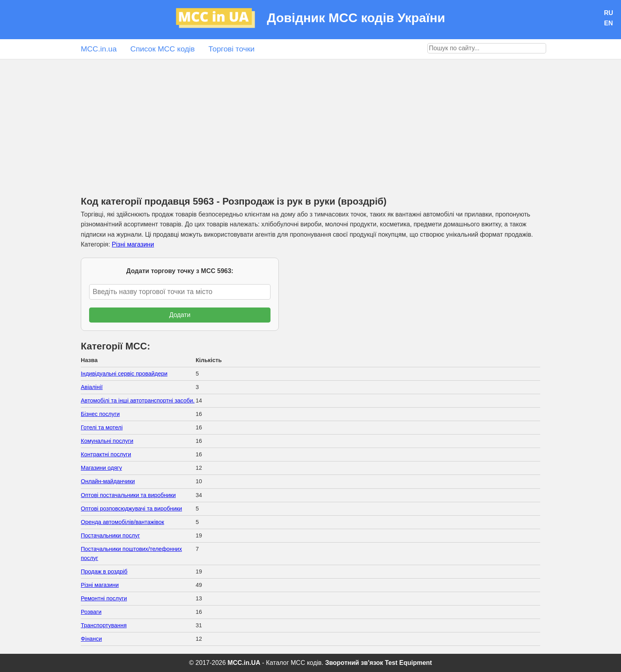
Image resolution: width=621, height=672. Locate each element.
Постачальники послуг (110, 535)
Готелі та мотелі (102, 427)
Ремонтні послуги (104, 598)
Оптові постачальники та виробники (128, 495)
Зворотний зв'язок (354, 663)
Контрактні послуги (106, 454)
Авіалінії (92, 387)
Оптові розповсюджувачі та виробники (131, 509)
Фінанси (91, 639)
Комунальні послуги (107, 441)
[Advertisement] (310, 119)
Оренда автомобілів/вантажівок (122, 522)
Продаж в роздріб (104, 571)
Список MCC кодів (163, 49)
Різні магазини (133, 244)
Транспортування (104, 625)
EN (608, 23)
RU (609, 13)
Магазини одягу (101, 468)
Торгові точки (231, 49)
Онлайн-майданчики (108, 481)
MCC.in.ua (99, 49)
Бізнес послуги (100, 414)
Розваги (91, 612)
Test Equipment (409, 663)
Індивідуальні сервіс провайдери (124, 374)
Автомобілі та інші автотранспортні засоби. (138, 401)
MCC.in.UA (244, 663)
